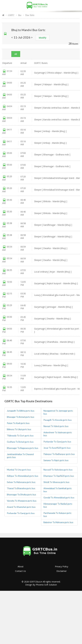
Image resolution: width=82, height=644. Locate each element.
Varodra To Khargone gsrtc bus (22, 501)
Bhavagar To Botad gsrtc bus (21, 417)
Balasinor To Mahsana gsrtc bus (58, 522)
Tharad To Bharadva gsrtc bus (21, 488)
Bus (20, 15)
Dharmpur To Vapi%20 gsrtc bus (59, 476)
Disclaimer (62, 571)
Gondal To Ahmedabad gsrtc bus (59, 498)
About (21, 566)
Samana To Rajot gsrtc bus (56, 460)
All (16, 54)
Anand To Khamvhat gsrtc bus (21, 507)
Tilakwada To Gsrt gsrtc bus (20, 436)
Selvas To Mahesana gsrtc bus (21, 482)
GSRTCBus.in (36, 582)
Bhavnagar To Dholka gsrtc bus (22, 494)
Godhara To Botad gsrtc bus (20, 442)
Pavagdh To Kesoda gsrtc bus (58, 420)
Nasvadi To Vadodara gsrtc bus (58, 470)
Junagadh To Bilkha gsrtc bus (21, 411)
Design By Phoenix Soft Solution (41, 585)
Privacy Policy (62, 566)
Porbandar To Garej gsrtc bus (57, 442)
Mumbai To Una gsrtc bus (19, 470)
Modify (43, 38)
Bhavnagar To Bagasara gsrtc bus (23, 448)
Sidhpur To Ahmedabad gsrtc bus (23, 476)
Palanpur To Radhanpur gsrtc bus (59, 454)
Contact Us (20, 571)
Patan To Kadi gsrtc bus (18, 423)
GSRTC (11, 15)
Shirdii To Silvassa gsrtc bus (56, 482)
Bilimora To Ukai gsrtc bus (19, 429)
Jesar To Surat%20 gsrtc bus (57, 448)
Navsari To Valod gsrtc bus (56, 426)
